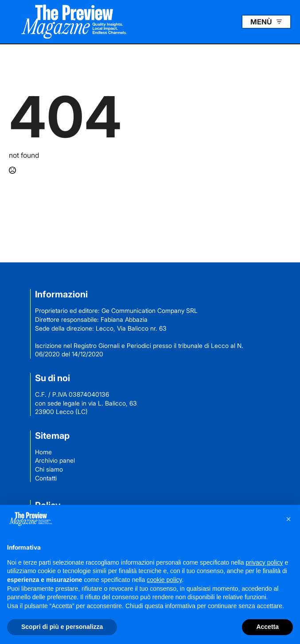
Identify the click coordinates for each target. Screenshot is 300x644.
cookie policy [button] (164, 580)
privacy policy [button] (265, 562)
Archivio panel (55, 460)
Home (43, 452)
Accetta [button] (267, 627)
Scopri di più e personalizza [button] (62, 627)
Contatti (46, 478)
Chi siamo (49, 469)
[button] (288, 519)
